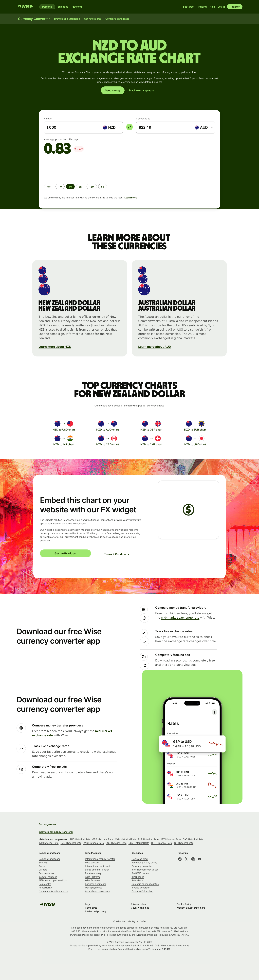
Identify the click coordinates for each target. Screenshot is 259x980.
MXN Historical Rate (126, 839)
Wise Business (93, 880)
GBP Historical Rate (103, 839)
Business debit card (96, 884)
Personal (47, 7)
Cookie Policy (184, 904)
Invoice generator (141, 888)
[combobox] (112, 128)
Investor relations (48, 877)
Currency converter (142, 866)
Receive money (93, 873)
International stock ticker (145, 870)
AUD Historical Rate (80, 839)
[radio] (49, 187)
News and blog (140, 859)
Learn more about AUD (155, 347)
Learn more (131, 198)
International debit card (98, 866)
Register (235, 7)
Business (63, 7)
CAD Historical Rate (193, 839)
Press (42, 866)
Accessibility (45, 888)
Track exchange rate (141, 90)
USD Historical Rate (139, 843)
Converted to (143, 119)
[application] (69, 168)
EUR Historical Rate (148, 839)
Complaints (91, 908)
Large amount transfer (97, 870)
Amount (48, 119)
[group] (129, 180)
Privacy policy (139, 904)
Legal (88, 904)
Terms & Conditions (117, 554)
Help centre (45, 884)
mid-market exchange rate (180, 618)
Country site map (140, 908)
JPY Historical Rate (170, 839)
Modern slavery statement (191, 908)
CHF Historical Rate (161, 843)
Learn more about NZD (55, 347)
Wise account (92, 862)
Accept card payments (97, 891)
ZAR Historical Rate (94, 843)
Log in (221, 7)
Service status (46, 873)
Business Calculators (142, 891)
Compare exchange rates (145, 884)
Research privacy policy (144, 862)
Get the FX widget (65, 553)
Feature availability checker (53, 891)
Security (43, 862)
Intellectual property (96, 911)
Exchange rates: (48, 824)
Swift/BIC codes (140, 873)
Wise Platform (92, 877)
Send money (113, 90)
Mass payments (93, 888)
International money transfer (100, 859)
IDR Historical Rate (183, 843)
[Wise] (25, 7)
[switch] (129, 127)
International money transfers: (56, 832)
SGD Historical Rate (116, 843)
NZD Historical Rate (71, 843)
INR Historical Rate (49, 843)
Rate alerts (137, 880)
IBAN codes (138, 877)
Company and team (49, 859)
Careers (43, 870)
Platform (77, 7)
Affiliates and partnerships (53, 880)
